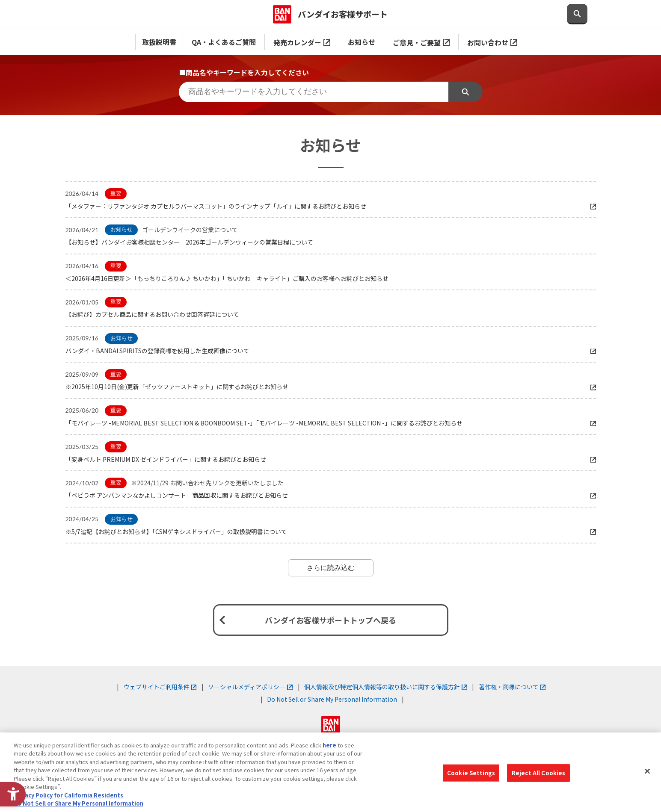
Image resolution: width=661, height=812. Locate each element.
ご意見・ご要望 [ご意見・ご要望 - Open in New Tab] (421, 42)
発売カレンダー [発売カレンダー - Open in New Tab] (302, 42)
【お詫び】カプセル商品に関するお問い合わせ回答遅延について (152, 314)
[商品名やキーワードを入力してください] (314, 92)
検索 (465, 92)
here (329, 745)
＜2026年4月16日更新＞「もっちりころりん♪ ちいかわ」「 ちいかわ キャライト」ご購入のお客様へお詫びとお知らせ (227, 278)
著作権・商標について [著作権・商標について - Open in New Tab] (512, 687)
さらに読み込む (331, 568)
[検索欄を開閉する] (577, 14)
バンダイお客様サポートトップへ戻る (330, 620)
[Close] (647, 771)
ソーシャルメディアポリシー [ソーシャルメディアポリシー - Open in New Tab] (250, 687)
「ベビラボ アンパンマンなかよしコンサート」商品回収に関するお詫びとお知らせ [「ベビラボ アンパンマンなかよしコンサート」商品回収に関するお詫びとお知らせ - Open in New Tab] (177, 495)
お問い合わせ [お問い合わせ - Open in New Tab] (492, 42)
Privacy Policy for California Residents (68, 795)
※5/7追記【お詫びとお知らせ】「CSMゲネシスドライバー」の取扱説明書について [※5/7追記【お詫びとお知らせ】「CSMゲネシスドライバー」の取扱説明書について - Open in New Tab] (176, 531)
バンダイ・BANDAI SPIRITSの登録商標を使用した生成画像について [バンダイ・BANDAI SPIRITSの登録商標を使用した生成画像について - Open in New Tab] (157, 351)
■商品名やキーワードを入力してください (244, 72)
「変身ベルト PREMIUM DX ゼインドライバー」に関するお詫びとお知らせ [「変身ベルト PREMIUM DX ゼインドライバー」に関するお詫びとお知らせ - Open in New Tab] (166, 459)
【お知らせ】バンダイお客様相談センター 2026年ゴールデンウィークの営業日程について (189, 242)
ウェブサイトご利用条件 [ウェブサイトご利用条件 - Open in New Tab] (160, 687)
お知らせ (362, 42)
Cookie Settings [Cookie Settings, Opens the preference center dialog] (471, 773)
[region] (330, 772)
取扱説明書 (159, 42)
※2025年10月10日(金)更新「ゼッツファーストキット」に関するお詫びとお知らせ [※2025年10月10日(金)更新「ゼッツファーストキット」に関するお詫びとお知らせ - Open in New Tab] (177, 387)
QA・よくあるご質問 (224, 42)
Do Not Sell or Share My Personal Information (332, 699)
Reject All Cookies (538, 773)
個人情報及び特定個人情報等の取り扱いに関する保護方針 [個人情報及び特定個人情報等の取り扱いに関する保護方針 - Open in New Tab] (386, 687)
